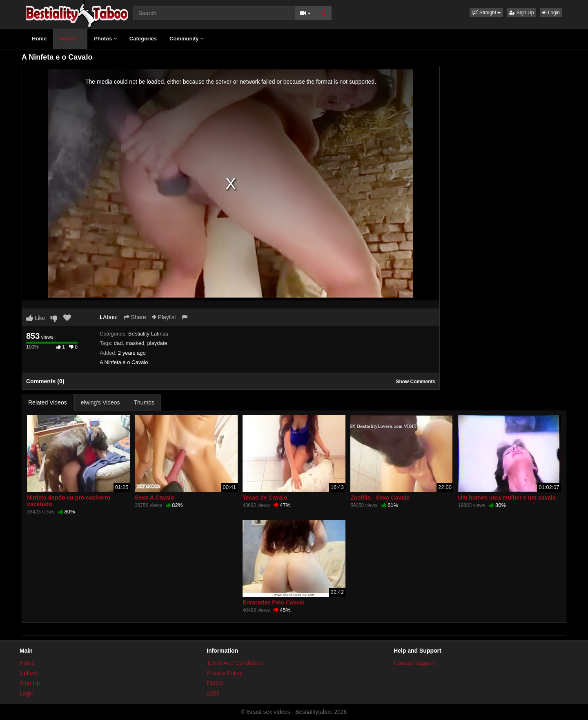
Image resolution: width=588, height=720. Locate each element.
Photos (105, 39)
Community (186, 39)
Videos (70, 39)
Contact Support (414, 663)
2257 (213, 693)
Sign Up (521, 13)
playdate (157, 343)
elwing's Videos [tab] (100, 402)
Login (551, 13)
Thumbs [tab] (144, 402)
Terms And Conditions (234, 663)
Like (36, 318)
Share (135, 317)
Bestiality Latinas (148, 334)
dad (118, 343)
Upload (29, 673)
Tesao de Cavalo (265, 498)
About (109, 317)
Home (39, 39)
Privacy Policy (224, 673)
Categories (143, 39)
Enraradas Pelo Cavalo (274, 602)
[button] (486, 13)
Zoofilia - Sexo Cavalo (380, 498)
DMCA (215, 683)
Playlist (164, 317)
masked (135, 343)
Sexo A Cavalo (154, 498)
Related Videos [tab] (48, 402)
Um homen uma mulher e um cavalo (507, 498)
